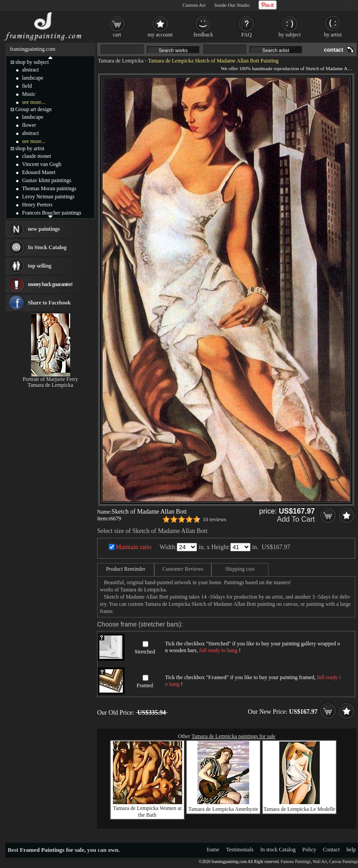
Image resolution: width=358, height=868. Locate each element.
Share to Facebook (49, 303)
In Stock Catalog (47, 247)
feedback (203, 35)
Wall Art (320, 862)
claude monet (36, 156)
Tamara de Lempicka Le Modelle (300, 809)
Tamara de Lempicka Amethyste (223, 809)
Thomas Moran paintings (49, 188)
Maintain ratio (134, 547)
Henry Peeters (37, 205)
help (351, 850)
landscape (33, 78)
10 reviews (215, 519)
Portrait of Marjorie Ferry (51, 379)
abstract (30, 70)
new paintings (44, 229)
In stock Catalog (278, 850)
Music (29, 94)
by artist (333, 35)
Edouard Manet (39, 172)
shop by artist (30, 148)
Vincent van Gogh (42, 164)
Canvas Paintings (343, 862)
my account (160, 35)
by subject (290, 35)
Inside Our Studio (232, 5)
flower (29, 125)
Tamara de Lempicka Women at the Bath (147, 812)
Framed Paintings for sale (52, 850)
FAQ (246, 35)
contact (333, 50)
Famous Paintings (296, 862)
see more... (34, 102)
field (27, 86)
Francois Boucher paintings (52, 213)
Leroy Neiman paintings (48, 197)
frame (213, 850)
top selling (40, 266)
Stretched (145, 652)
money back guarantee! (50, 284)
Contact (331, 850)
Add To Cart (296, 519)
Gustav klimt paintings (47, 180)
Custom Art (194, 5)
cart (117, 35)
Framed (145, 685)
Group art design (34, 109)
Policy (309, 850)
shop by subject (32, 62)
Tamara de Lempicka (121, 61)
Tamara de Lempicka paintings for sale (234, 736)
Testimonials (240, 850)
